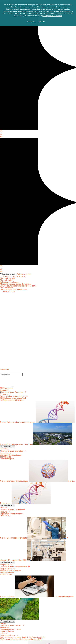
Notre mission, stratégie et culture (37, 422)
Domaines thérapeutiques (34, 481)
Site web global (6, 280)
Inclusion (27, 597)
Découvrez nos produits (33, 538)
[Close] (6, 386)
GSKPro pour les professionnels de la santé (18, 286)
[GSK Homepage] (7, 388)
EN (1, 137)
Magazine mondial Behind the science (16, 284)
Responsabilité (6, 565)
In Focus (13, 635)
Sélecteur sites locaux (9, 282)
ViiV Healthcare (6, 288)
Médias (3, 623)
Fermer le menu (7, 392)
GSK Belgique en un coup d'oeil (36, 444)
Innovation (4, 449)
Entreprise (4, 390)
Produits (4, 508)
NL (1, 135)
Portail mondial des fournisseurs (14, 290)
